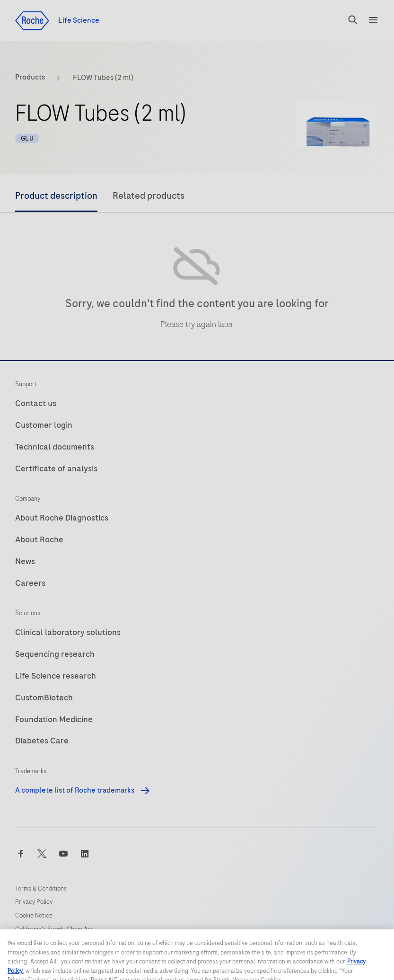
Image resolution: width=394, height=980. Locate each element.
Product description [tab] (56, 196)
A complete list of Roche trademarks (83, 790)
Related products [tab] (149, 196)
